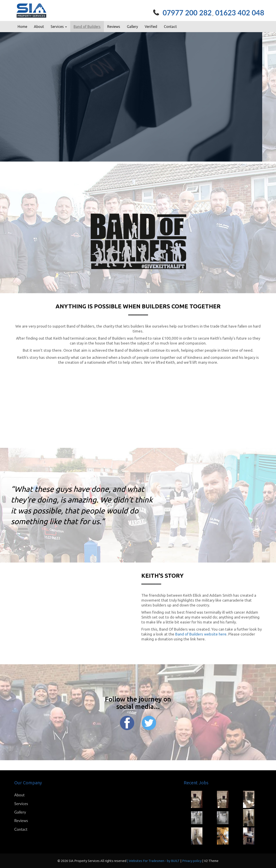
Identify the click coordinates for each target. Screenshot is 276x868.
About (39, 27)
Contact (170, 27)
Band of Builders (87, 27)
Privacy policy (192, 861)
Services (21, 804)
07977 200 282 (187, 13)
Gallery (132, 27)
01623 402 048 (240, 13)
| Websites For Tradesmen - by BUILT (154, 861)
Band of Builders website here (201, 634)
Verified (151, 27)
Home (22, 27)
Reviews (114, 27)
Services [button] (59, 27)
